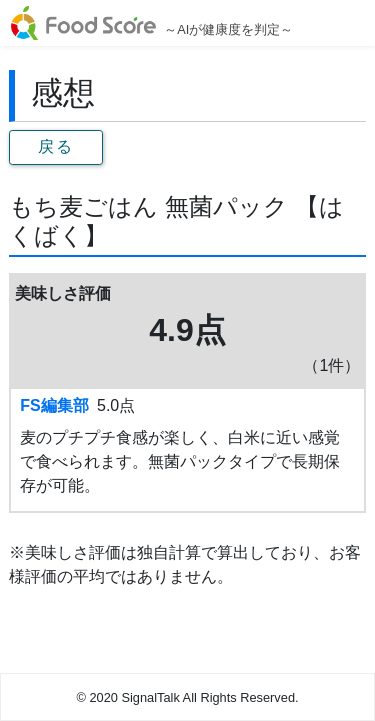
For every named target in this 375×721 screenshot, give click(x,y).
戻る (55, 146)
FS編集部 (54, 405)
